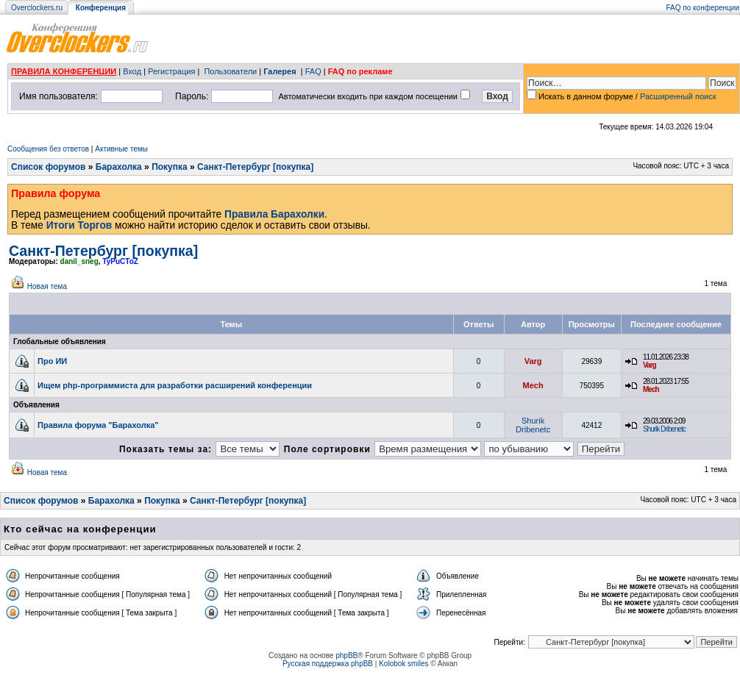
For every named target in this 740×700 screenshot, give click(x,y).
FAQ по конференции (703, 8)
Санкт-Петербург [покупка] (255, 167)
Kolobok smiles (403, 664)
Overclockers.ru (37, 8)
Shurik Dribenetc (533, 425)
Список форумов (48, 167)
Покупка (170, 167)
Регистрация (171, 71)
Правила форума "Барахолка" (98, 425)
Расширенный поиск (678, 96)
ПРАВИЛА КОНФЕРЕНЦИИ (64, 71)
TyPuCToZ (120, 261)
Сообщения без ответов (48, 149)
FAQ (313, 71)
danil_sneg (79, 261)
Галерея (280, 71)
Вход (132, 71)
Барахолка (119, 167)
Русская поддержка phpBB (328, 664)
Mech (533, 385)
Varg (533, 361)
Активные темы (121, 149)
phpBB (346, 656)
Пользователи (230, 71)
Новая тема (47, 286)
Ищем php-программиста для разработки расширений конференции (175, 385)
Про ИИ (52, 361)
